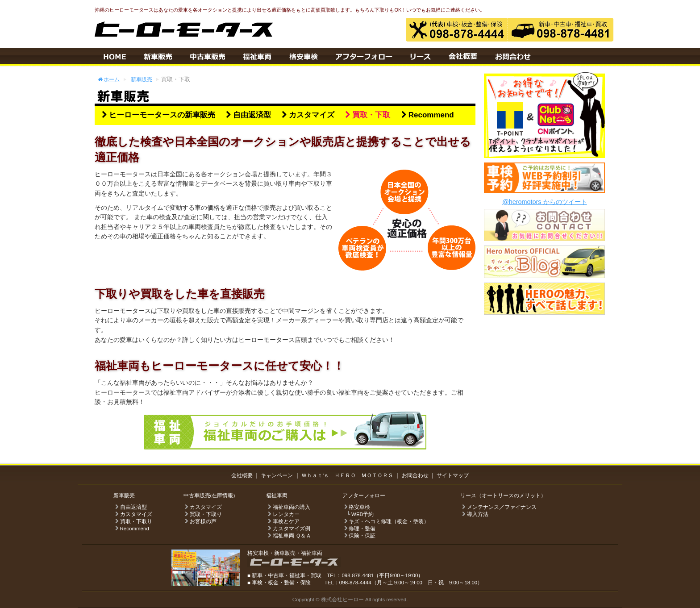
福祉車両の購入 (288, 507)
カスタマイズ (307, 115)
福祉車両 (277, 496)
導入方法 (474, 514)
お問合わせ (415, 475)
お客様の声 (200, 521)
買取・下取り (133, 521)
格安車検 (356, 507)
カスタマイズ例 (288, 529)
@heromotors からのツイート (544, 202)
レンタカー (283, 514)
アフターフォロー (364, 496)
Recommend (426, 115)
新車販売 (142, 79)
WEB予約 (362, 514)
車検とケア (283, 521)
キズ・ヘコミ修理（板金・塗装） (386, 521)
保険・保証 (359, 536)
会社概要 (242, 475)
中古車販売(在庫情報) (209, 496)
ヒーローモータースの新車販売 (157, 115)
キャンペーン (277, 475)
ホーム (108, 79)
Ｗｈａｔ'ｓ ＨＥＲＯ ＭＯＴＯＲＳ (347, 475)
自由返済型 (247, 115)
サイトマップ (453, 475)
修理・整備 (359, 529)
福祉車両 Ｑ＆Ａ (289, 536)
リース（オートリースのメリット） (503, 496)
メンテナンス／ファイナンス (498, 507)
